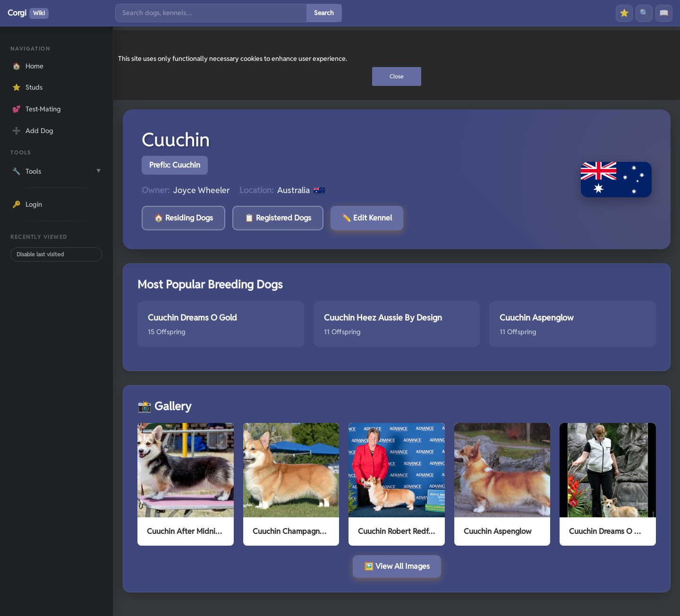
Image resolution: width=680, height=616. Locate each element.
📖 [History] (664, 13)
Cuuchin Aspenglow (537, 317)
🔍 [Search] (644, 13)
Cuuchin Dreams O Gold (192, 317)
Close (397, 76)
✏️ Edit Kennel (367, 218)
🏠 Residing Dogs (183, 218)
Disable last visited (40, 254)
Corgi (28, 13)
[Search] (211, 13)
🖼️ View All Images (397, 566)
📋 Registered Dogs (278, 218)
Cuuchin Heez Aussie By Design (383, 317)
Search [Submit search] (324, 13)
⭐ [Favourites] (624, 13)
